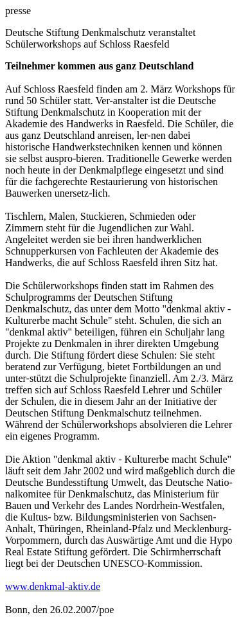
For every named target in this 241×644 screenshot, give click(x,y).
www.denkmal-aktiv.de (53, 586)
